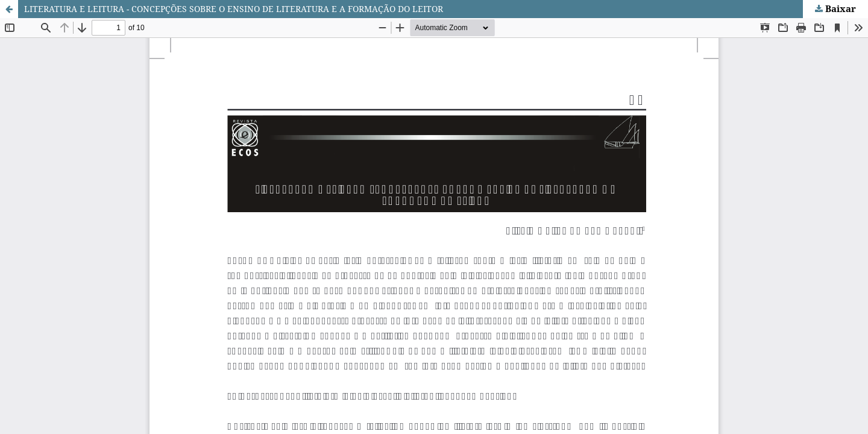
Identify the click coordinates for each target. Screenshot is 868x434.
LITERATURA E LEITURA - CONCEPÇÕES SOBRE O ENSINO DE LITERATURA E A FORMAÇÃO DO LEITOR (234, 9)
